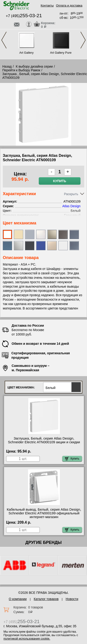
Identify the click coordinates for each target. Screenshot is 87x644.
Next (83, 40)
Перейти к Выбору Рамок (21, 70)
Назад (7, 66)
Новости (72, 599)
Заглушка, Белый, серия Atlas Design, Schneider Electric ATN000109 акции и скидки (44, 440)
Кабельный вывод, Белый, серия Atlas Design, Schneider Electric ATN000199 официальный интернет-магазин (44, 513)
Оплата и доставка (69, 5)
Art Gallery (26, 53)
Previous (4, 40)
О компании (18, 599)
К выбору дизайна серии (34, 66)
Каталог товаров (46, 599)
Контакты (47, 5)
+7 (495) (24, 16)
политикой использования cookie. (27, 639)
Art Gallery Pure (61, 53)
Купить (60, 181)
